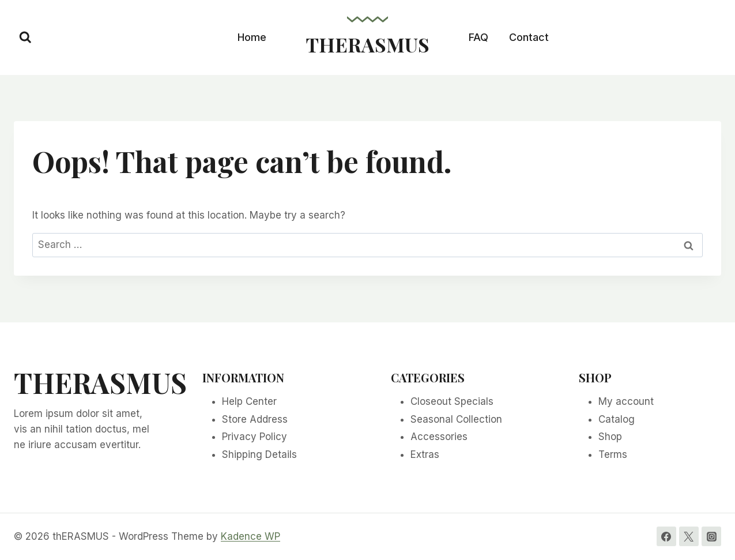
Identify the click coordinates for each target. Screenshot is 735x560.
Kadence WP (250, 536)
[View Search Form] (25, 37)
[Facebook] (666, 536)
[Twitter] (689, 536)
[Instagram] (711, 536)
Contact (529, 37)
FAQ (478, 37)
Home (252, 37)
